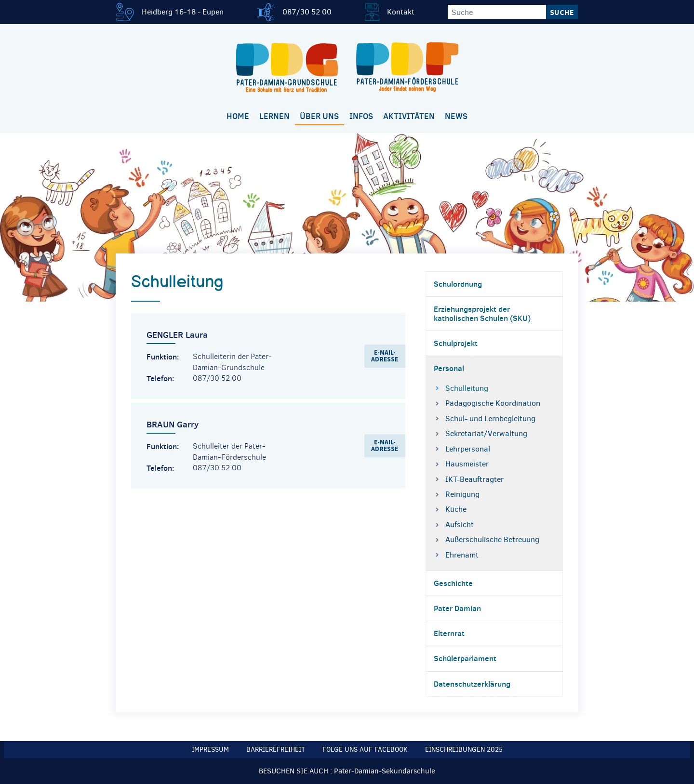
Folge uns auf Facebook (365, 750)
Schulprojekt (456, 343)
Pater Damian (457, 608)
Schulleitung (467, 388)
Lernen (274, 116)
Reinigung (462, 494)
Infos (361, 116)
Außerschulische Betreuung (492, 539)
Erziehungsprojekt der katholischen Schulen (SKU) (482, 313)
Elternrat (449, 633)
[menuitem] (238, 117)
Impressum (210, 750)
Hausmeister (467, 464)
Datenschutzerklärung (472, 684)
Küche (456, 509)
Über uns (319, 116)
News (456, 116)
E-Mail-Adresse (385, 356)
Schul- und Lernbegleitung (490, 419)
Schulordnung (458, 284)
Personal (449, 368)
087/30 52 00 (307, 12)
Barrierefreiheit (276, 750)
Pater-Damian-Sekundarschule (385, 771)
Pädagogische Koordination (493, 403)
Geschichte (453, 583)
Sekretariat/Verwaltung (486, 433)
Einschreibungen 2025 (464, 750)
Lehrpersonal (468, 449)
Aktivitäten (409, 116)
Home (238, 116)
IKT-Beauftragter (474, 479)
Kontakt (401, 12)
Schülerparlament (465, 658)
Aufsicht (460, 525)
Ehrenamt (462, 555)
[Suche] (497, 12)
